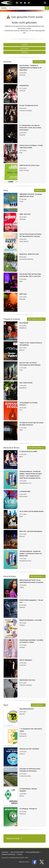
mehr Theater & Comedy (36, 319)
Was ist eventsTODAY (17, 852)
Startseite (25, 45)
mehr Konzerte (39, 62)
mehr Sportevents (38, 705)
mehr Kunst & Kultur (37, 576)
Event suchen (24, 48)
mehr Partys (40, 190)
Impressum (5, 852)
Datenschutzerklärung (8, 854)
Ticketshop (25, 52)
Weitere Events (14, 838)
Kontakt (20, 854)
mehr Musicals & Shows (36, 448)
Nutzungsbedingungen (33, 852)
